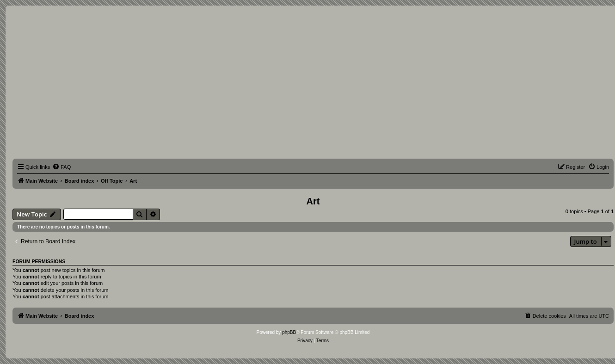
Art (313, 201)
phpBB (289, 332)
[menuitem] (61, 167)
